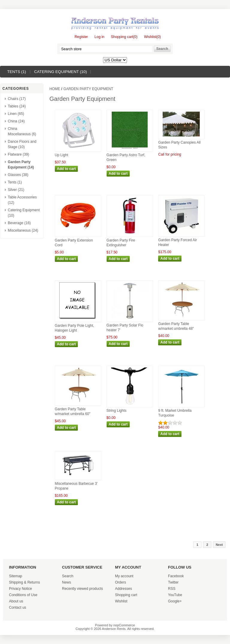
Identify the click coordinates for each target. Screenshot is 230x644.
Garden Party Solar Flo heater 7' (125, 328)
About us (16, 601)
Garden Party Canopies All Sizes (179, 145)
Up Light (62, 155)
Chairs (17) (17, 99)
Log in (100, 37)
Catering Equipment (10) (60, 72)
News (66, 582)
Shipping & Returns (24, 582)
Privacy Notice (21, 589)
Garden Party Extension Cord (74, 243)
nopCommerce (124, 625)
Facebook (176, 576)
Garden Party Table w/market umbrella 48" (176, 326)
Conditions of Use (23, 595)
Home (55, 89)
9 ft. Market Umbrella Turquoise (175, 413)
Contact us (18, 607)
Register (81, 37)
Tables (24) (17, 106)
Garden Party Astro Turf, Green (126, 157)
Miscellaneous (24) (23, 230)
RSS (172, 589)
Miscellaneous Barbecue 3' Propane (76, 486)
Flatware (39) (18, 154)
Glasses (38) (18, 175)
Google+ (175, 601)
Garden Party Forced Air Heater (177, 242)
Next (219, 545)
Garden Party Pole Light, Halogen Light (74, 328)
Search (68, 576)
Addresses (124, 589)
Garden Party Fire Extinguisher (121, 243)
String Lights (117, 411)
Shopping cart (126, 595)
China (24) (16, 121)
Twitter (173, 582)
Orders (121, 582)
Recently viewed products (83, 589)
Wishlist (121, 601)
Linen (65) (16, 114)
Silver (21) (16, 190)
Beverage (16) (19, 223)
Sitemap (16, 576)
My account (124, 576)
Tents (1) (17, 72)
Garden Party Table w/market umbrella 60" (73, 411)
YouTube (175, 595)
